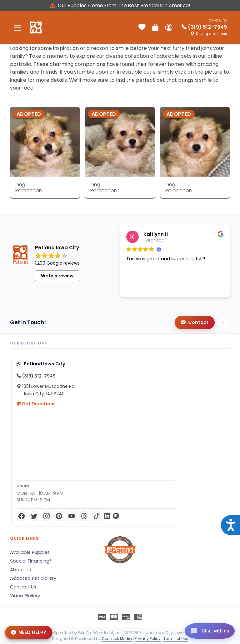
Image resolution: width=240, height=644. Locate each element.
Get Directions (36, 404)
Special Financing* (31, 561)
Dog (20, 185)
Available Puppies (30, 552)
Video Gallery (25, 596)
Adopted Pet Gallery (33, 578)
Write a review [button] (57, 276)
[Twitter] (34, 516)
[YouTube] (72, 516)
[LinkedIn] (107, 516)
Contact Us (23, 587)
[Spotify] (116, 516)
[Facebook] (22, 516)
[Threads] (84, 516)
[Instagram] (47, 516)
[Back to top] (224, 322)
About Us (20, 570)
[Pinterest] (59, 516)
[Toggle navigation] (17, 28)
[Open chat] (207, 630)
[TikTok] (97, 516)
